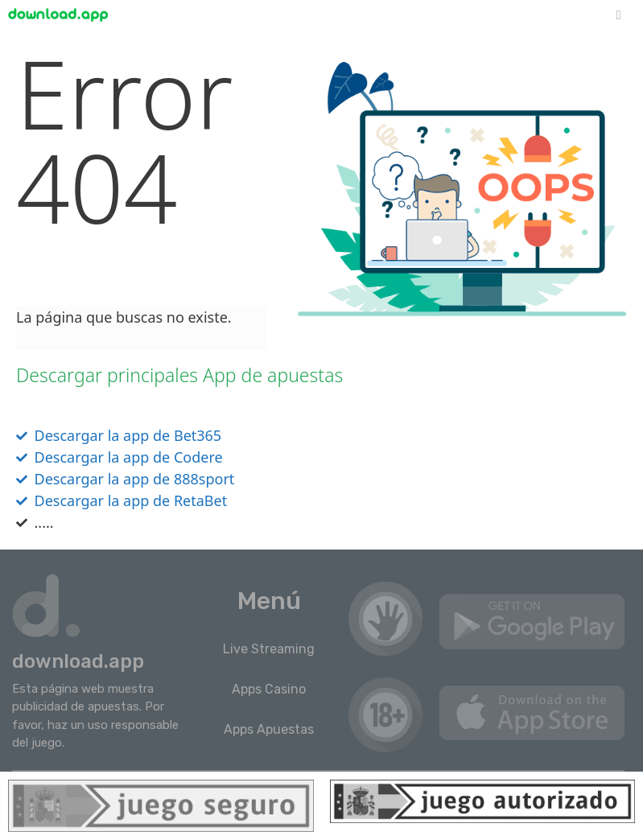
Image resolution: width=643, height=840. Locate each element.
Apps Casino (269, 689)
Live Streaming (269, 649)
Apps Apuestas (269, 729)
